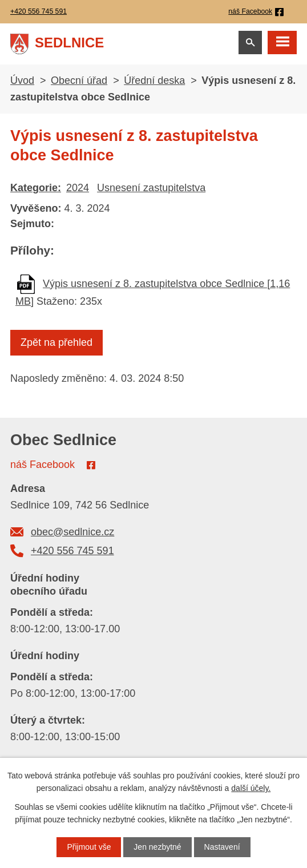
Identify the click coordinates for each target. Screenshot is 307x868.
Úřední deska (154, 80)
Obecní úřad (79, 80)
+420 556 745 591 (72, 551)
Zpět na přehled (56, 342)
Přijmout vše (89, 847)
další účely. (251, 788)
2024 (78, 188)
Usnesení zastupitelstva (151, 188)
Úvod (22, 80)
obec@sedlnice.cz (72, 532)
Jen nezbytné (157, 847)
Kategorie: (36, 188)
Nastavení (222, 847)
